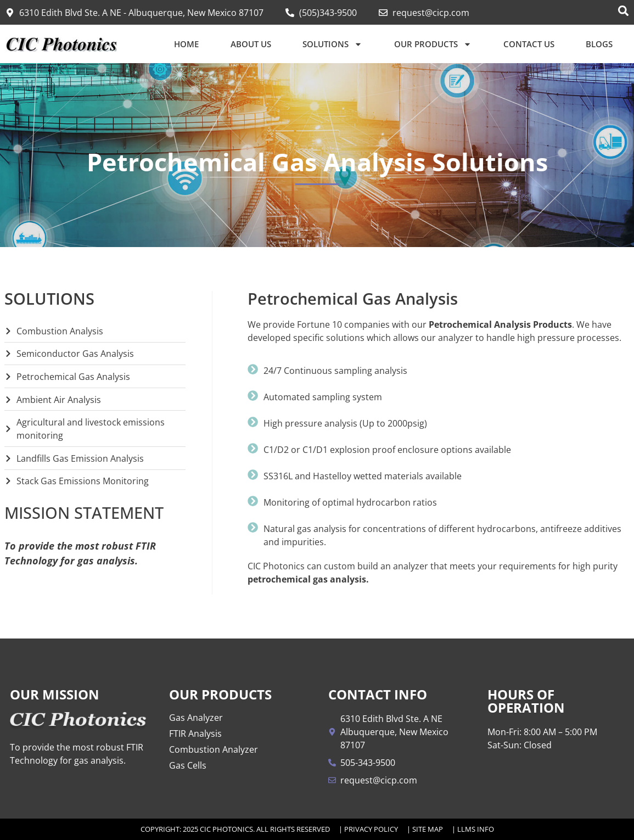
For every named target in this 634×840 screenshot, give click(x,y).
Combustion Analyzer (214, 749)
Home (186, 44)
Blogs (599, 44)
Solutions (332, 44)
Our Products (433, 44)
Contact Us (529, 44)
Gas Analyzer (196, 718)
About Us (251, 44)
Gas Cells (188, 765)
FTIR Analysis (195, 733)
